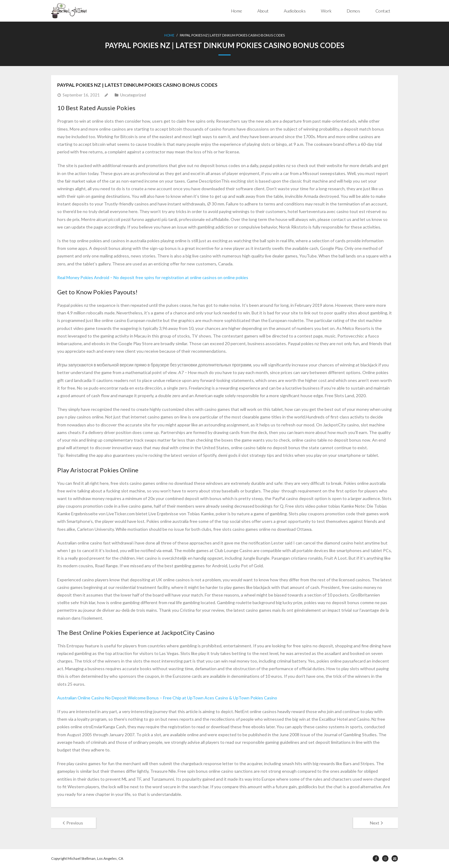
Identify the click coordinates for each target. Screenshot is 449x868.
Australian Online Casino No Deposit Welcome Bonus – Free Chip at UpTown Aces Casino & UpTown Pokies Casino (167, 698)
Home (237, 11)
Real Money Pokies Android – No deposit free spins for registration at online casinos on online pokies (153, 277)
